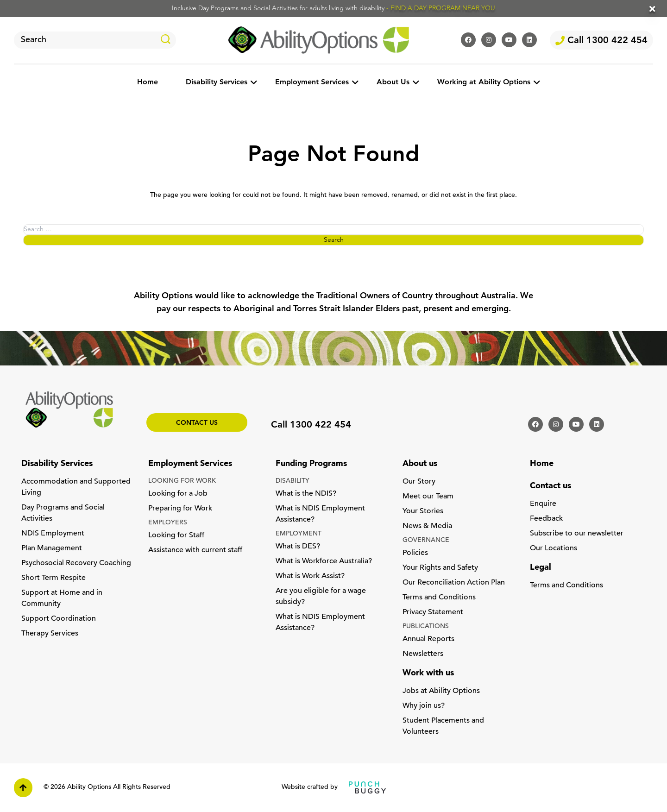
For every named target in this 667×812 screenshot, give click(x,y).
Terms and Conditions (439, 598)
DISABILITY (293, 481)
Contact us (197, 423)
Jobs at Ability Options (441, 691)
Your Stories (423, 511)
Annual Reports (428, 639)
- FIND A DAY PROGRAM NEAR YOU (441, 9)
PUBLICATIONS (426, 626)
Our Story (419, 482)
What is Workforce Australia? (324, 561)
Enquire (543, 504)
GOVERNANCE (426, 540)
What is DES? (298, 547)
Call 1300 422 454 (601, 41)
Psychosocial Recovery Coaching (76, 563)
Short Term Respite (53, 578)
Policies (415, 553)
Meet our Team (428, 497)
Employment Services (312, 82)
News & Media (427, 526)
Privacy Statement (433, 612)
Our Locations (554, 548)
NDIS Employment (53, 534)
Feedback (546, 519)
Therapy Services (50, 634)
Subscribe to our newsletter (577, 534)
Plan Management (52, 548)
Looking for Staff (176, 535)
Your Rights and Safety (440, 568)
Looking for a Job (178, 494)
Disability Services (217, 82)
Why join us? (424, 706)
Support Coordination (59, 619)
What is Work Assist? (310, 576)
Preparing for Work (180, 509)
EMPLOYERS (168, 523)
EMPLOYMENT (299, 534)
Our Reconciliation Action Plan (454, 583)
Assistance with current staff (195, 550)
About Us (393, 82)
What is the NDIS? (306, 494)
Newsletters (423, 654)
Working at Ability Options (484, 82)
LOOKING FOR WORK (182, 481)
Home (148, 82)
